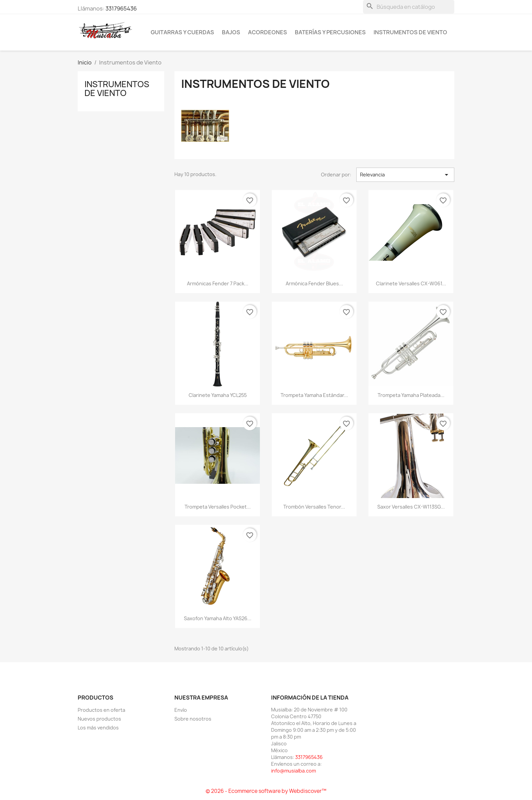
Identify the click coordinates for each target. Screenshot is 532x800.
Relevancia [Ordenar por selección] (405, 175)
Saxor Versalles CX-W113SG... (411, 507)
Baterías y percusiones (330, 32)
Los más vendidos (98, 728)
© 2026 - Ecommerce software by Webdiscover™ (266, 791)
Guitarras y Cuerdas (182, 32)
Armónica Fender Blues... (314, 283)
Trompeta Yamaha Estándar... (314, 395)
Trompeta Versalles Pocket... (218, 507)
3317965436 (121, 8)
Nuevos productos (99, 719)
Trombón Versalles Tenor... (314, 507)
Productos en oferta (101, 710)
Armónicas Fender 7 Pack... (218, 283)
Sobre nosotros (193, 719)
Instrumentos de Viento (410, 32)
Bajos (231, 32)
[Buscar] (409, 7)
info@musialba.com (293, 771)
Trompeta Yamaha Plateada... (411, 395)
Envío (181, 710)
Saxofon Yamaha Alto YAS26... (218, 618)
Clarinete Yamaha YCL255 (218, 395)
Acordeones (268, 32)
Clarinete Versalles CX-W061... (411, 283)
